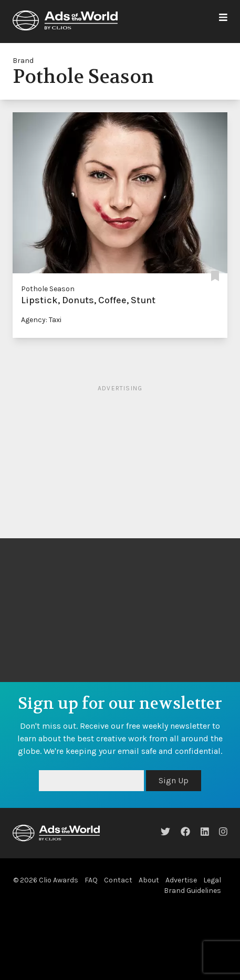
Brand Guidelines (192, 891)
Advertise (181, 880)
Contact (118, 880)
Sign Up (174, 780)
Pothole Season (48, 289)
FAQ (91, 880)
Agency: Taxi (41, 320)
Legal (212, 880)
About (149, 880)
